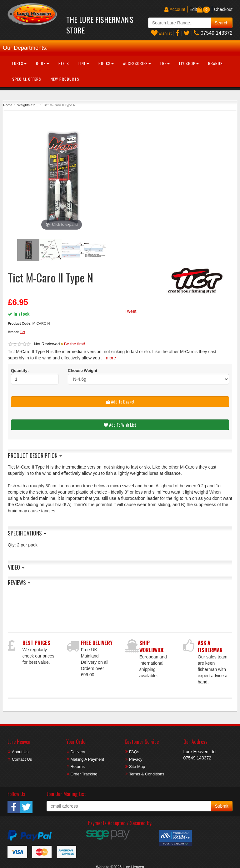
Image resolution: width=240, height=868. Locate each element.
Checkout (223, 9)
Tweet (130, 311)
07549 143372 (213, 33)
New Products (65, 79)
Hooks (106, 63)
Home (8, 105)
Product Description (35, 455)
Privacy (136, 759)
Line (84, 63)
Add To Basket (120, 401)
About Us (20, 752)
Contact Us (22, 759)
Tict (22, 332)
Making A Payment (87, 759)
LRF (165, 63)
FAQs (134, 752)
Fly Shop (189, 63)
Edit (193, 9)
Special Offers (27, 79)
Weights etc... (27, 105)
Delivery (78, 752)
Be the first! (75, 344)
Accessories (137, 63)
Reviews (19, 582)
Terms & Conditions (147, 774)
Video (16, 567)
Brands (215, 63)
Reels (64, 63)
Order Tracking (84, 774)
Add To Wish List (120, 425)
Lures (19, 63)
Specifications (27, 533)
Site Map (137, 766)
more (111, 358)
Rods (42, 63)
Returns (77, 766)
